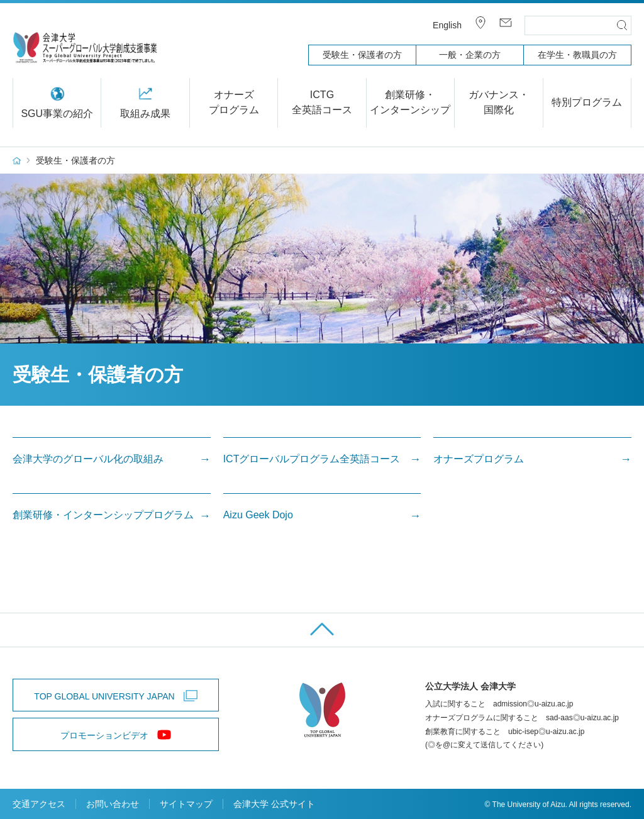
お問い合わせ (113, 804)
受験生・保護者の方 (362, 55)
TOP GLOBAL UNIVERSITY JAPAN (104, 696)
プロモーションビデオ (104, 735)
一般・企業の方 (470, 55)
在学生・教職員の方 (577, 55)
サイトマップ (186, 804)
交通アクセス (39, 804)
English (447, 25)
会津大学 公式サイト (274, 804)
